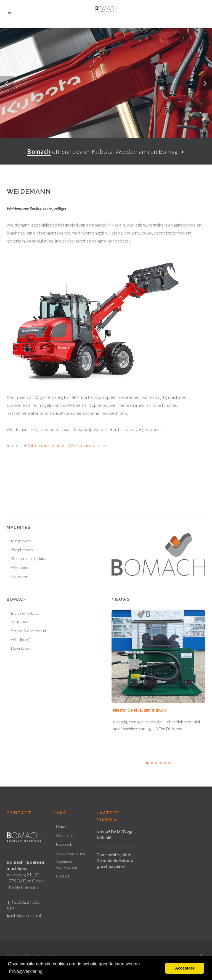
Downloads (21, 648)
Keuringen (20, 622)
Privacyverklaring (70, 853)
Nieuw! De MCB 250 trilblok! (140, 710)
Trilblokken (20, 576)
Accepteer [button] (185, 968)
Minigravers (21, 541)
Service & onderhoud (28, 631)
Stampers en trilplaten (29, 558)
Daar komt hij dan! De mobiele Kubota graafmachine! (115, 861)
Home (61, 827)
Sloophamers (22, 550)
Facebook (64, 844)
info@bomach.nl (26, 915)
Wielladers (20, 567)
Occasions (65, 835)
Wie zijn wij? (21, 640)
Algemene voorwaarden (67, 864)
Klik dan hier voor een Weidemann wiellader (68, 445)
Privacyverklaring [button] (26, 971)
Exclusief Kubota (25, 613)
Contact (63, 876)
